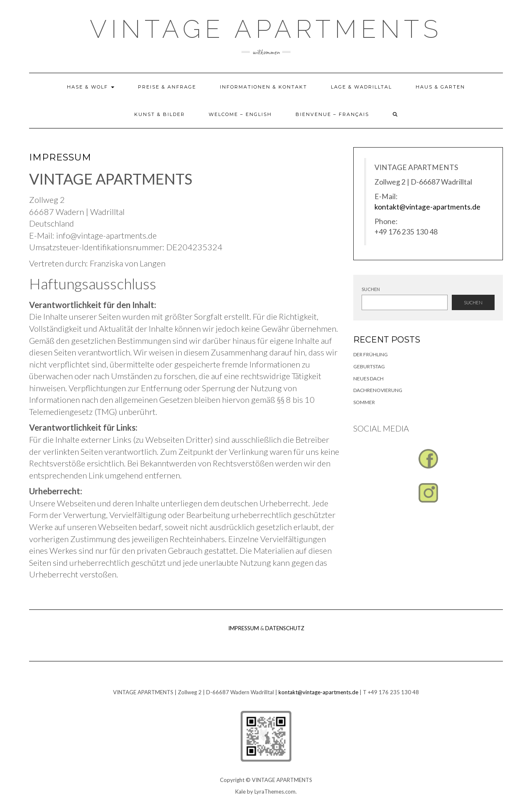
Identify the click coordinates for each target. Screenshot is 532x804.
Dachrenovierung (378, 390)
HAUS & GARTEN (440, 87)
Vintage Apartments (266, 29)
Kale (240, 792)
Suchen (371, 289)
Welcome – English (240, 114)
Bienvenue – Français (332, 114)
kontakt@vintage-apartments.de (427, 207)
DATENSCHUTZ (285, 628)
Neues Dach (368, 379)
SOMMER (364, 402)
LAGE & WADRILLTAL (361, 87)
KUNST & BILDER (160, 114)
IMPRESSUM (244, 628)
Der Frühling (371, 354)
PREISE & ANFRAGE (167, 87)
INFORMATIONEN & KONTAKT (264, 87)
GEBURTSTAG (369, 366)
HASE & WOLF (91, 87)
